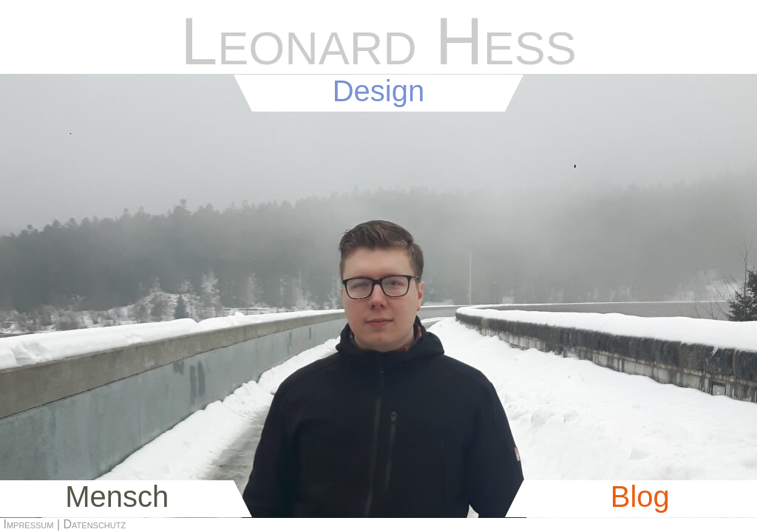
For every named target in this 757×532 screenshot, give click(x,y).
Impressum (28, 524)
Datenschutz (95, 524)
